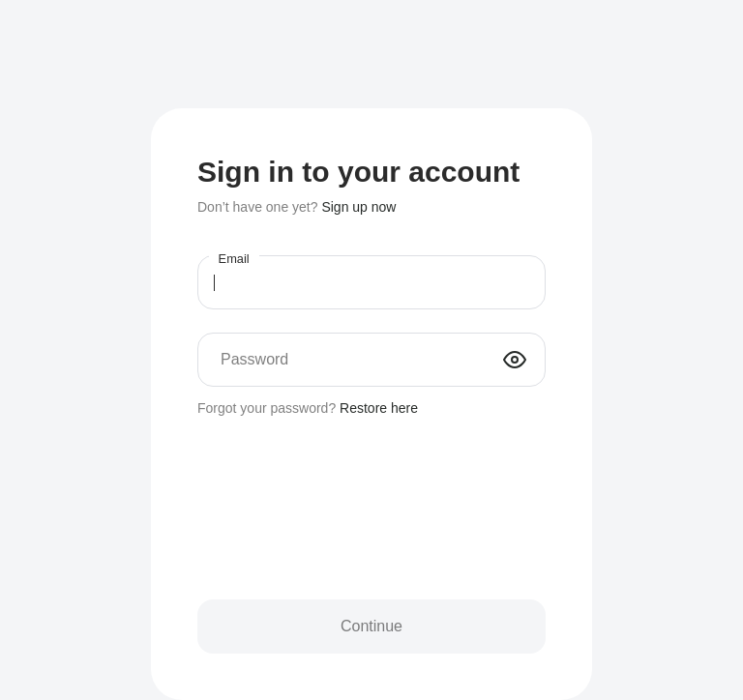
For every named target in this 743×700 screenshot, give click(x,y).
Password (254, 359)
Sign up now (358, 207)
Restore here (379, 408)
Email (234, 259)
